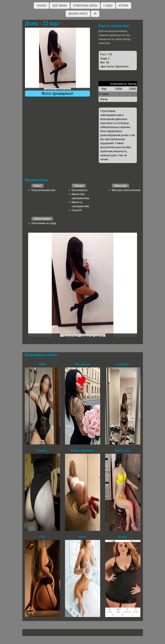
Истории (123, 6)
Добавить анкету (78, 14)
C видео (108, 6)
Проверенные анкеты (85, 6)
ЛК (95, 14)
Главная (41, 6)
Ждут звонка (60, 6)
